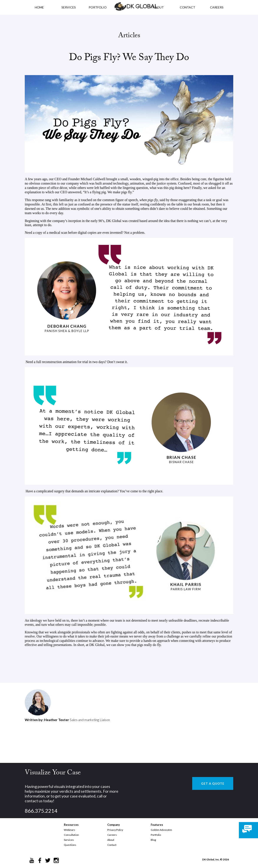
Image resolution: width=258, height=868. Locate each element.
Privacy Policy (115, 830)
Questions (70, 845)
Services (69, 7)
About (111, 840)
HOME (39, 7)
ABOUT (158, 7)
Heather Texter (57, 720)
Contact (112, 845)
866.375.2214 (41, 811)
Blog (153, 840)
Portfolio (156, 835)
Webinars (69, 830)
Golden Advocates (161, 830)
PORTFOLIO (98, 7)
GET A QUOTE (213, 783)
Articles (129, 36)
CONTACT (188, 7)
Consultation (71, 835)
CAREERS (217, 7)
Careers (112, 835)
